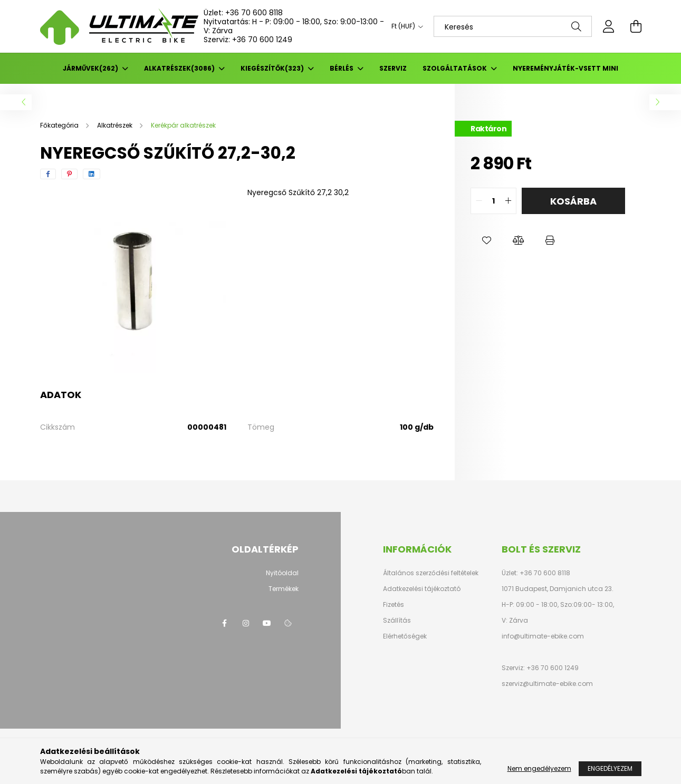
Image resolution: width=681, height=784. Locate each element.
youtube (267, 623)
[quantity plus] (508, 201)
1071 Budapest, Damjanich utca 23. (558, 589)
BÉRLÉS (342, 68)
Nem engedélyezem (539, 768)
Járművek (91, 68)
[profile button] (609, 26)
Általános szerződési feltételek (431, 573)
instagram (246, 623)
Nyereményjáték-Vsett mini (565, 68)
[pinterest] (69, 174)
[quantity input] (493, 201)
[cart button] (636, 26)
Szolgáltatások (455, 68)
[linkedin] (92, 174)
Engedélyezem (610, 768)
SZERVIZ (393, 68)
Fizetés (394, 605)
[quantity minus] (479, 201)
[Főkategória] (60, 125)
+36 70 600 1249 (262, 40)
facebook (225, 623)
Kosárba (573, 201)
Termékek (284, 589)
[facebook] (48, 174)
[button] (486, 240)
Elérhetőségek (405, 636)
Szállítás (397, 621)
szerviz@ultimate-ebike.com (547, 684)
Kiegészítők (273, 68)
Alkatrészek (180, 68)
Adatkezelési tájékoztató (422, 589)
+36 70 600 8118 (254, 13)
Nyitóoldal (282, 573)
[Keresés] (513, 26)
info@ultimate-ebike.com (543, 636)
